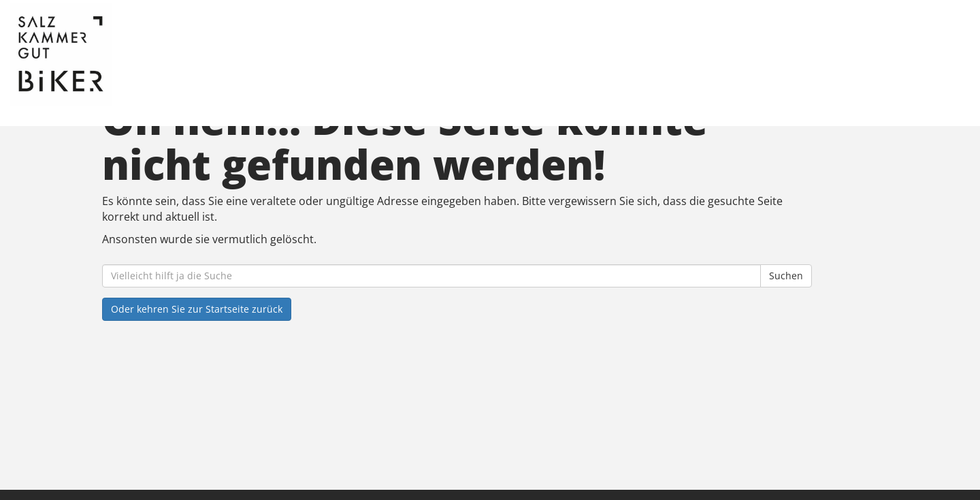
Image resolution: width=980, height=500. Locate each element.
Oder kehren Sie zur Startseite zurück (197, 309)
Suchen (786, 276)
